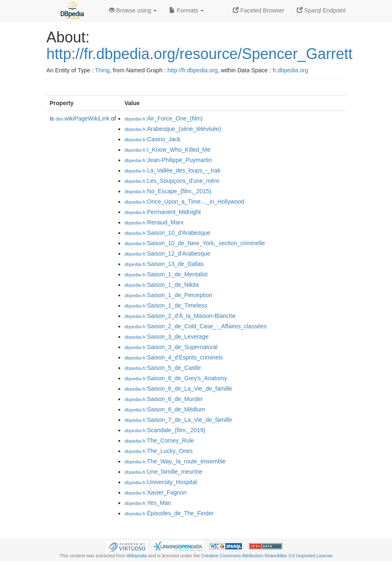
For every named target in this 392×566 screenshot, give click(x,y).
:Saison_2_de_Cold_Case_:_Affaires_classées (196, 326)
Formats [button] (186, 10)
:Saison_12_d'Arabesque (168, 253)
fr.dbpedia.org (291, 70)
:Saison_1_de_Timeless (166, 305)
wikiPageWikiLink (83, 118)
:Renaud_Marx (154, 222)
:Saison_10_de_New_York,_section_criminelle (195, 243)
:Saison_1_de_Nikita (162, 285)
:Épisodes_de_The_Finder (169, 513)
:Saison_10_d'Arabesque (168, 233)
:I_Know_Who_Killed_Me (168, 150)
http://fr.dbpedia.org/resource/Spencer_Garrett (200, 54)
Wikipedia (137, 556)
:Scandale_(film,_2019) (165, 430)
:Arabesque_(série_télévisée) (173, 129)
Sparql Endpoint (321, 10)
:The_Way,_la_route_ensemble (175, 461)
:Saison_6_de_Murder (164, 399)
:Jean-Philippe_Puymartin (168, 160)
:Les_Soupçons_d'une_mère (172, 181)
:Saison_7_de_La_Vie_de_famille (179, 420)
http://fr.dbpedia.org (193, 70)
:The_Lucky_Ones (159, 451)
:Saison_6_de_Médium (165, 409)
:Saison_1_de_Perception (169, 295)
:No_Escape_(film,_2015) (168, 191)
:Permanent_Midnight (163, 212)
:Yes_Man (148, 503)
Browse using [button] (133, 10)
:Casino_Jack (153, 139)
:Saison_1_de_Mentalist (166, 274)
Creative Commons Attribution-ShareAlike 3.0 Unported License (267, 556)
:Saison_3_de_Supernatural (171, 347)
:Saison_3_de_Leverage (167, 337)
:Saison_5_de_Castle (163, 368)
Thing (102, 70)
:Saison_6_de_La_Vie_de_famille (179, 389)
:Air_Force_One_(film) (164, 118)
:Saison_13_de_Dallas (164, 264)
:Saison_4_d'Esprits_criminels (174, 357)
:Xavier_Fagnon (156, 492)
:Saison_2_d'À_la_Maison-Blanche (180, 316)
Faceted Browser (259, 10)
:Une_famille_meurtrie (164, 472)
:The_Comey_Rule (159, 440)
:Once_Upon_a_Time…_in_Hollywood (185, 202)
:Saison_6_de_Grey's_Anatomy (176, 378)
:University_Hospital (161, 482)
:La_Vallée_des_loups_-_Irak (173, 170)
